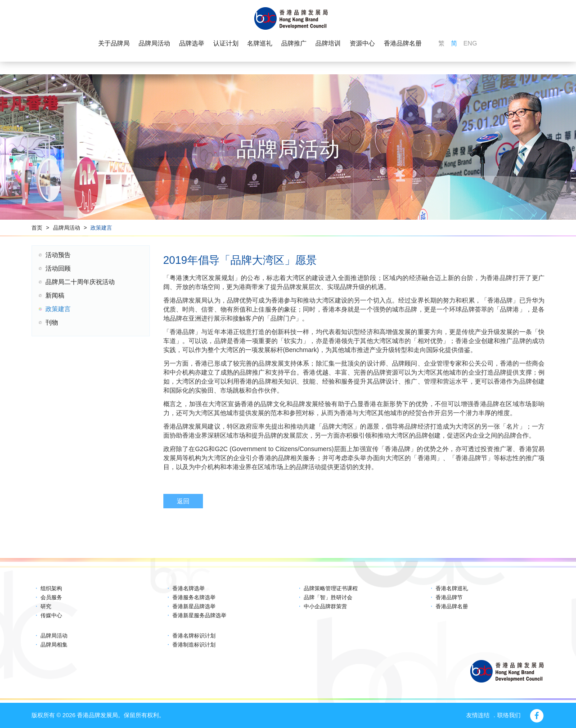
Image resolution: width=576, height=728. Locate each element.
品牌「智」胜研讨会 (328, 597)
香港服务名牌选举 (194, 597)
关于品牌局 (114, 43)
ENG (470, 43)
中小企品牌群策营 (325, 606)
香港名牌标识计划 (194, 636)
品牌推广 (294, 43)
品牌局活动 (154, 43)
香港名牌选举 (189, 588)
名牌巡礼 (260, 43)
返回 (183, 501)
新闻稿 (55, 295)
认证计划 (226, 43)
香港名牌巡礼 (452, 588)
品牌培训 (328, 43)
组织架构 (51, 588)
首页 (37, 228)
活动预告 (58, 255)
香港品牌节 (449, 597)
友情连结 (478, 715)
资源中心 (362, 43)
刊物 (52, 322)
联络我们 (509, 715)
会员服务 (51, 597)
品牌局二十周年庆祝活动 (80, 282)
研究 (46, 606)
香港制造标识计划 (194, 645)
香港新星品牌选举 (194, 606)
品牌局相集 (54, 645)
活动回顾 (58, 268)
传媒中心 (51, 615)
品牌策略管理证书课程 (331, 588)
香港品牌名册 (403, 43)
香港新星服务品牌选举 (199, 615)
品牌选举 (192, 43)
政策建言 (101, 228)
